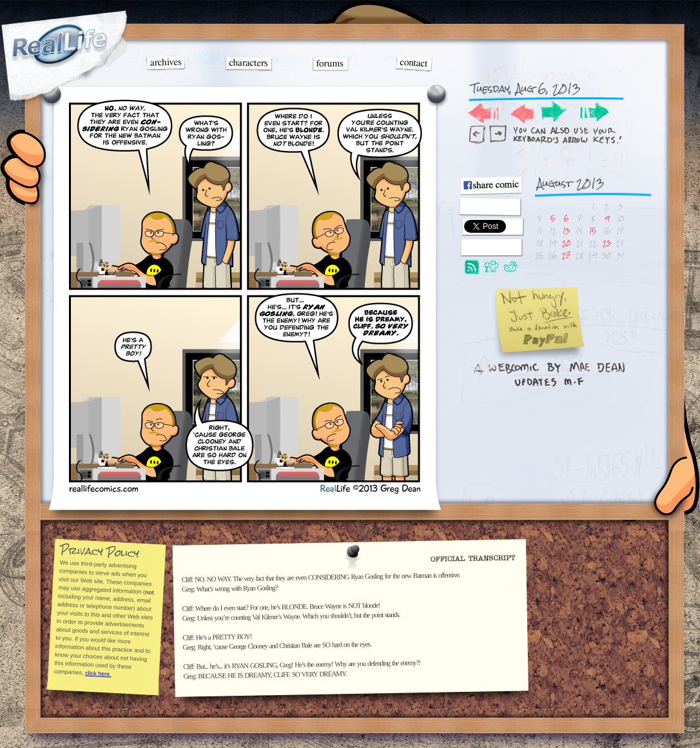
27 (566, 255)
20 (566, 243)
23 (607, 243)
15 (593, 231)
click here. (98, 673)
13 (566, 231)
